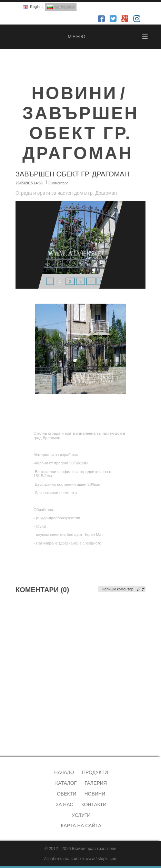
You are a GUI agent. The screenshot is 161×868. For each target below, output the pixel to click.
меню (108, 37)
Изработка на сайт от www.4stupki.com (80, 859)
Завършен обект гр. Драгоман (81, 133)
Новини (95, 794)
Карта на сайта (81, 826)
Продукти (95, 772)
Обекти (67, 794)
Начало (64, 772)
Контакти (94, 804)
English (36, 7)
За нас (64, 804)
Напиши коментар (118, 589)
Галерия (96, 783)
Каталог (66, 783)
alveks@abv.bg (26, 731)
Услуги (81, 815)
